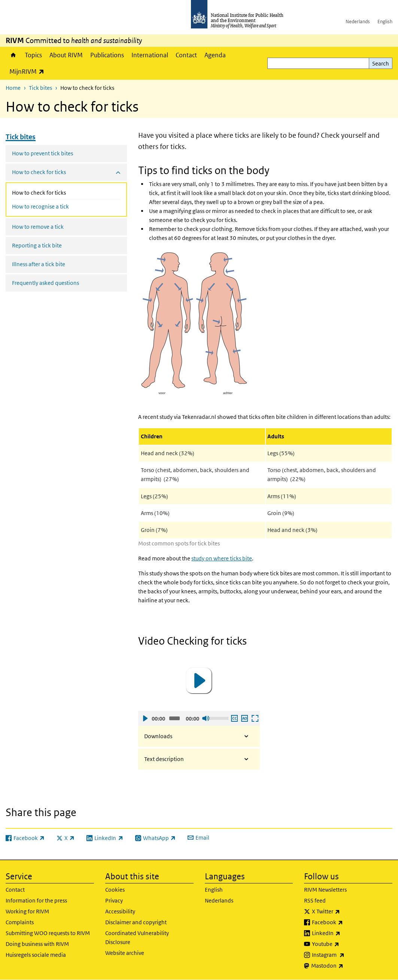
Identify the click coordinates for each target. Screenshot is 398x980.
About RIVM (66, 55)
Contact (186, 55)
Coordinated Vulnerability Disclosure (137, 938)
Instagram (348, 955)
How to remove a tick (38, 227)
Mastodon (347, 966)
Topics (33, 55)
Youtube (345, 944)
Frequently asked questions (45, 283)
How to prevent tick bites (42, 153)
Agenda (215, 55)
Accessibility (120, 911)
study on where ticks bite (222, 558)
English (385, 22)
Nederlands (358, 22)
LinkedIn (346, 933)
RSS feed (315, 900)
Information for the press (36, 900)
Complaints (20, 922)
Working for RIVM (27, 911)
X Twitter (346, 911)
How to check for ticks (55, 192)
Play (145, 718)
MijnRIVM (29, 71)
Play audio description (244, 718)
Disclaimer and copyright (136, 922)
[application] (199, 681)
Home (13, 55)
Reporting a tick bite (37, 245)
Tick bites (40, 88)
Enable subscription (234, 718)
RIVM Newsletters (325, 890)
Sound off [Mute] (206, 718)
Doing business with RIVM (37, 944)
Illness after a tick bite (39, 264)
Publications (107, 55)
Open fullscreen (255, 718)
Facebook (347, 922)
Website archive (125, 953)
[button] (199, 681)
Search (381, 63)
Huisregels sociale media (36, 955)
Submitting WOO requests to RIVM (48, 933)
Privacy (114, 900)
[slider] (174, 718)
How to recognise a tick (40, 206)
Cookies (115, 890)
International (150, 55)
